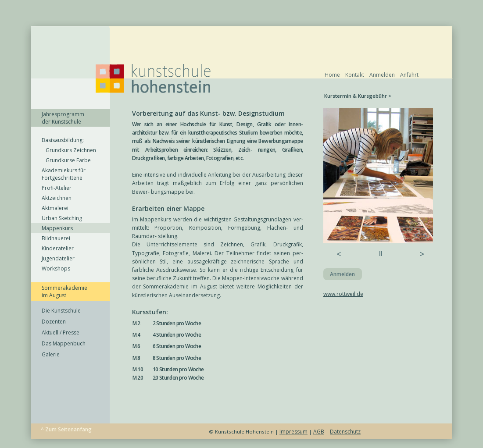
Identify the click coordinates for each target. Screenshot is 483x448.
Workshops (56, 268)
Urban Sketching (62, 218)
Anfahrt (409, 75)
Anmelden (382, 75)
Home (332, 75)
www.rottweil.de (343, 294)
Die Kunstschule (61, 311)
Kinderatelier (58, 248)
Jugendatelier (58, 258)
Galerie (51, 354)
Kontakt (355, 75)
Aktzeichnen (57, 198)
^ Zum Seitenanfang (66, 429)
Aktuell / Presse (61, 332)
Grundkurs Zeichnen (69, 150)
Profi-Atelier (57, 188)
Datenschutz (345, 432)
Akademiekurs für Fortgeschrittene (64, 174)
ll (381, 254)
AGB (319, 432)
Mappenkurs (57, 228)
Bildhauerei (56, 238)
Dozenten (54, 322)
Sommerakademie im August (64, 292)
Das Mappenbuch (64, 343)
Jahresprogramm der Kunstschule (63, 118)
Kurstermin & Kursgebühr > (358, 96)
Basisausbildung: (63, 140)
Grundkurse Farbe (66, 160)
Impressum (293, 432)
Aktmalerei (55, 208)
